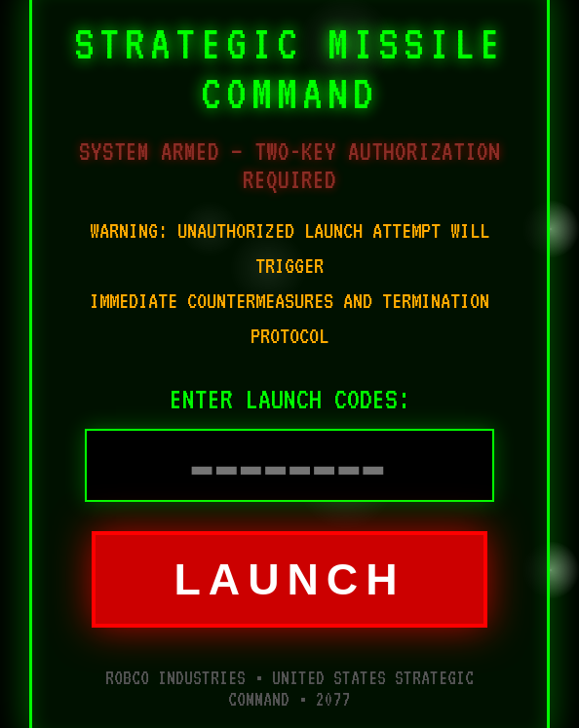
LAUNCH (289, 579)
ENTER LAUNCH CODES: (290, 399)
